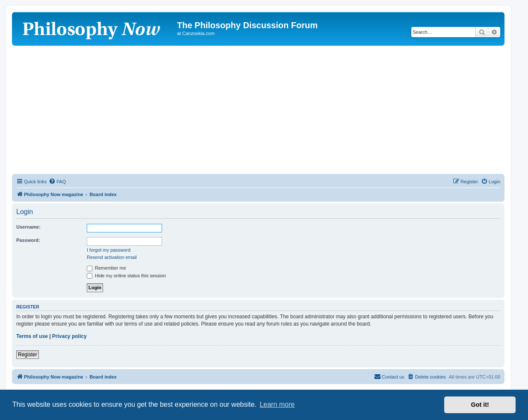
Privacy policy (69, 336)
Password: (28, 240)
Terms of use (32, 336)
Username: (28, 227)
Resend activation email (112, 257)
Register (28, 355)
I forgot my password (109, 250)
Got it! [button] (480, 405)
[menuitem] (57, 182)
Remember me (106, 268)
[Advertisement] (258, 110)
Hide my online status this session (126, 276)
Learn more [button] (277, 404)
